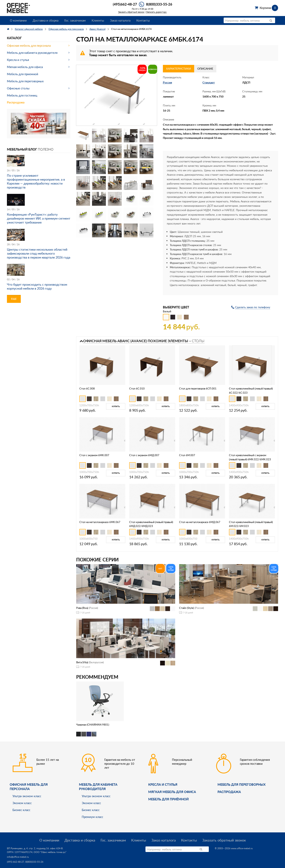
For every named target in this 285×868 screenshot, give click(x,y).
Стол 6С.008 (87, 389)
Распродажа (16, 102)
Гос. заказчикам (75, 20)
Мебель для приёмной (168, 799)
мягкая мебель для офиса (172, 792)
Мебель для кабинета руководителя (32, 53)
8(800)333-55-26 (159, 4)
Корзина (269, 8)
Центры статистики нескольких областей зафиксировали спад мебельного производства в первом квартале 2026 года (39, 253)
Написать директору (156, 12)
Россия (167, 82)
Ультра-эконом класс (27, 796)
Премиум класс (92, 817)
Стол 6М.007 (187, 455)
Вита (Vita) (82, 662)
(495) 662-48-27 (16, 862)
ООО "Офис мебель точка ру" (50, 852)
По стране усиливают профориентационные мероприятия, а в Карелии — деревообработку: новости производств (36, 181)
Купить (116, 406)
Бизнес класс (21, 810)
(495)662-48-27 (125, 4)
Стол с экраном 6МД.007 (144, 455)
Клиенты (98, 20)
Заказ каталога (120, 20)
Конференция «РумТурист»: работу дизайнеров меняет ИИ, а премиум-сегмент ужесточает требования (39, 218)
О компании (18, 20)
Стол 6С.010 (137, 389)
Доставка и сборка (46, 20)
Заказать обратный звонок (131, 12)
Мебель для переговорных (25, 81)
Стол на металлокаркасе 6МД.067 (200, 522)
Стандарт (209, 82)
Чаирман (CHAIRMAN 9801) (93, 725)
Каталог (14, 38)
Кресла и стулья (18, 60)
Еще (14, 299)
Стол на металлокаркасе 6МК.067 (100, 522)
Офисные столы (18, 88)
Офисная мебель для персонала (29, 45)
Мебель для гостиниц (22, 95)
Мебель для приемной (23, 74)
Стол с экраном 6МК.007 (94, 455)
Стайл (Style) (187, 608)
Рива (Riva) (82, 608)
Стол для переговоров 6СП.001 (198, 389)
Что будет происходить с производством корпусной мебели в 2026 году (37, 286)
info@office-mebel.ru (18, 857)
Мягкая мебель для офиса (25, 67)
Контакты (143, 20)
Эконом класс (22, 803)
